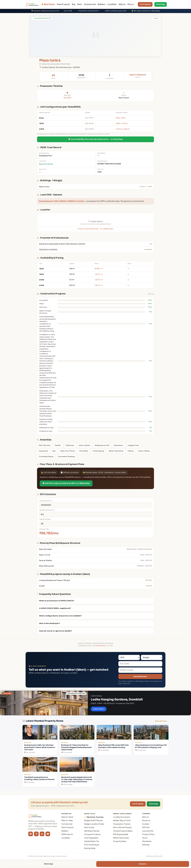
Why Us (122, 4)
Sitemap (146, 845)
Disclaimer (147, 841)
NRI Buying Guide (121, 834)
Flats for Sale (67, 820)
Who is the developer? (50, 623)
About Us (146, 820)
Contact (146, 824)
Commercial (90, 4)
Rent (80, 4)
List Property (145, 4)
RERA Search (67, 834)
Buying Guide (90, 848)
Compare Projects (92, 834)
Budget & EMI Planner (93, 820)
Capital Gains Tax (92, 841)
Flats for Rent (67, 817)
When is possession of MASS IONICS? (57, 601)
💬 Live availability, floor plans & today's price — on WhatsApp (95, 139)
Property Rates (120, 841)
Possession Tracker (122, 824)
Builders (102, 4)
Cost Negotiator (91, 838)
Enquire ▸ (143, 864)
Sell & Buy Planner (92, 831)
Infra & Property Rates (123, 831)
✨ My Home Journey (94, 817)
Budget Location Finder (94, 824)
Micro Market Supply (122, 827)
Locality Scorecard (121, 817)
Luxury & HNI (148, 831)
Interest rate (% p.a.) (47, 510)
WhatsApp (161, 4)
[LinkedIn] (42, 834)
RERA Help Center (121, 838)
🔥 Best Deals (48, 4)
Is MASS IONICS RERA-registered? (55, 608)
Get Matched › (140, 676)
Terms (145, 838)
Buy (74, 4)
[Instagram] (36, 834)
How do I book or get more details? (56, 631)
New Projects (63, 4)
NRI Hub (146, 827)
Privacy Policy (148, 834)
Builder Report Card (122, 820)
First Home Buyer (92, 845)
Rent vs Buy (89, 827)
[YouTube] (48, 834)
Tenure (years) (45, 519)
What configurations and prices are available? (60, 616)
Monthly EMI (44, 529)
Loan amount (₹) (46, 501)
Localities (112, 4)
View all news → (162, 721)
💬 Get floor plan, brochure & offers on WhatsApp (66, 483)
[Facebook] (31, 834)
